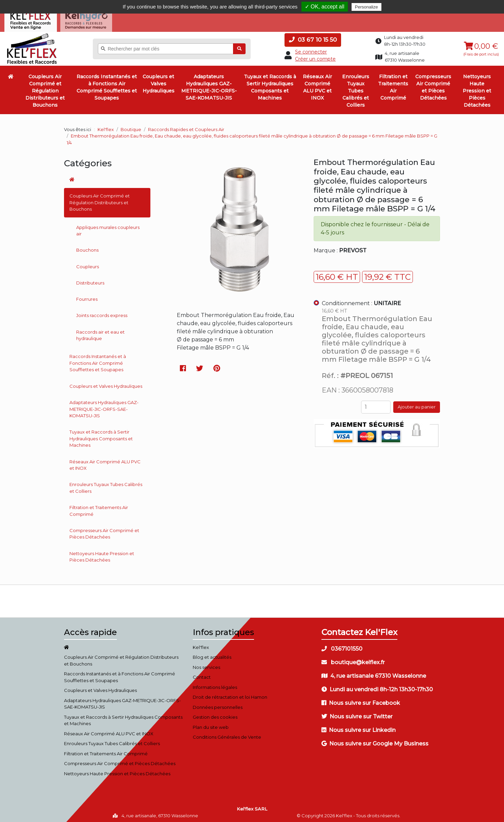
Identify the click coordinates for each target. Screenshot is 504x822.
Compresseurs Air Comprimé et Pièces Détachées (433, 85)
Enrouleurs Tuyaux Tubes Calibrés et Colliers (356, 88)
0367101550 (342, 646)
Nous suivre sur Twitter (357, 714)
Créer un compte (315, 56)
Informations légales (215, 684)
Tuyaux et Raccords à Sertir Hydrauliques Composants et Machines (270, 85)
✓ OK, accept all (325, 7)
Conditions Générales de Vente (227, 735)
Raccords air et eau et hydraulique (100, 333)
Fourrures (87, 296)
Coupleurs (88, 264)
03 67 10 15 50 (313, 37)
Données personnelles (218, 704)
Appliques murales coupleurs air (108, 228)
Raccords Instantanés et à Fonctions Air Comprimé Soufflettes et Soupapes (107, 85)
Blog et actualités (212, 655)
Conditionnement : (361, 301)
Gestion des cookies (215, 715)
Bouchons (87, 248)
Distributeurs (90, 280)
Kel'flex (106, 127)
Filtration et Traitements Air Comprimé (393, 85)
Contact (202, 675)
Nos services (206, 665)
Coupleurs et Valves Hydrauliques (159, 81)
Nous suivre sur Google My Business (375, 741)
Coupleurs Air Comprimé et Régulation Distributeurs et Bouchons (45, 88)
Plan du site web (211, 724)
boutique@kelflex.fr (353, 660)
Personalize (366, 7)
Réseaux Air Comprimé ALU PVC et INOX (317, 85)
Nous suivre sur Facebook (361, 700)
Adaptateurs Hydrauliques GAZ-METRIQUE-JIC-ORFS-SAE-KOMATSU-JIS (209, 85)
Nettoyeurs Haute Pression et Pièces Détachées (477, 88)
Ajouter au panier (417, 404)
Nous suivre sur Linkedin (359, 727)
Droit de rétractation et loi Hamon (230, 695)
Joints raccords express (102, 313)
